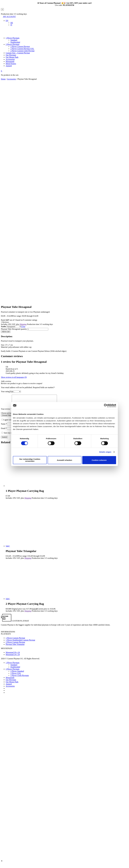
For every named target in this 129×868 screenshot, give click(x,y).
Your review (6, 412)
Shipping (23, 324)
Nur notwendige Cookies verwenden (30, 460)
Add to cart (6, 332)
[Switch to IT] (11, 25)
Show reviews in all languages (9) (14, 377)
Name (4, 427)
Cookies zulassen (99, 460)
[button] (7, 21)
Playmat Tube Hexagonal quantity (14, 329)
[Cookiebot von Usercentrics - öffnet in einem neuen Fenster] (106, 406)
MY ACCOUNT (8, 17)
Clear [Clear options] (23, 327)
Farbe (3, 327)
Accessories (12, 79)
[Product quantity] (38, 329)
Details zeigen (105, 452)
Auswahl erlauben (64, 460)
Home (3, 79)
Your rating (5, 391)
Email (4, 431)
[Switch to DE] (12, 23)
